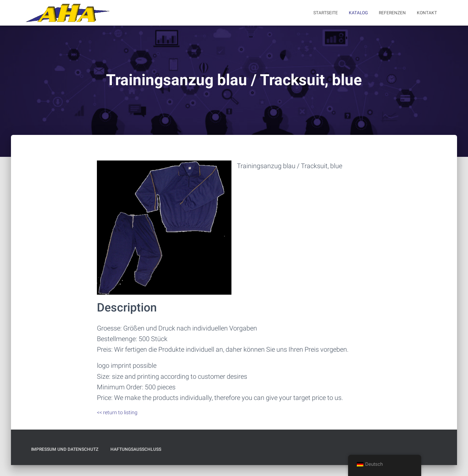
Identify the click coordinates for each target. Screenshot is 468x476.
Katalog (358, 13)
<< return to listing (117, 412)
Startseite (326, 13)
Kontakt (427, 13)
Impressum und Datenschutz (65, 449)
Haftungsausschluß (136, 449)
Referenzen (392, 13)
